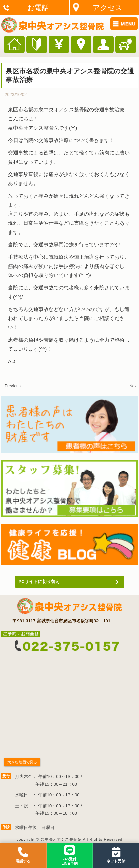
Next (133, 386)
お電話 (38, 8)
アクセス (108, 8)
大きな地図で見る (22, 762)
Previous (13, 386)
